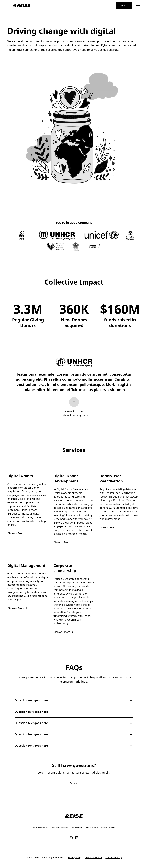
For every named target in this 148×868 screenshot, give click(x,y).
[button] (137, 6)
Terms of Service (94, 857)
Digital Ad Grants (77, 827)
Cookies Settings (114, 857)
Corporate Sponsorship (108, 827)
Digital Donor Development (60, 827)
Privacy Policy (74, 857)
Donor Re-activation (92, 827)
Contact (124, 6)
